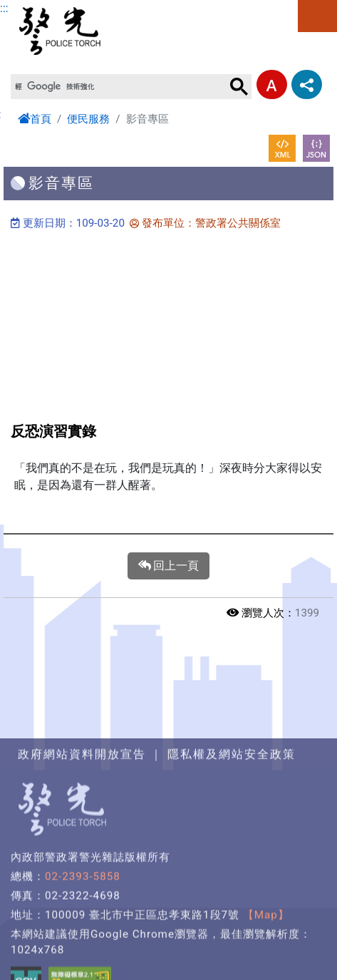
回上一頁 (169, 566)
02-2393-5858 (83, 942)
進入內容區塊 (34, 8)
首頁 (35, 119)
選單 (317, 16)
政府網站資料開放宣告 (82, 820)
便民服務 (88, 119)
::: (4, 8)
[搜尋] (119, 87)
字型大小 (272, 84)
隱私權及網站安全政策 (232, 820)
